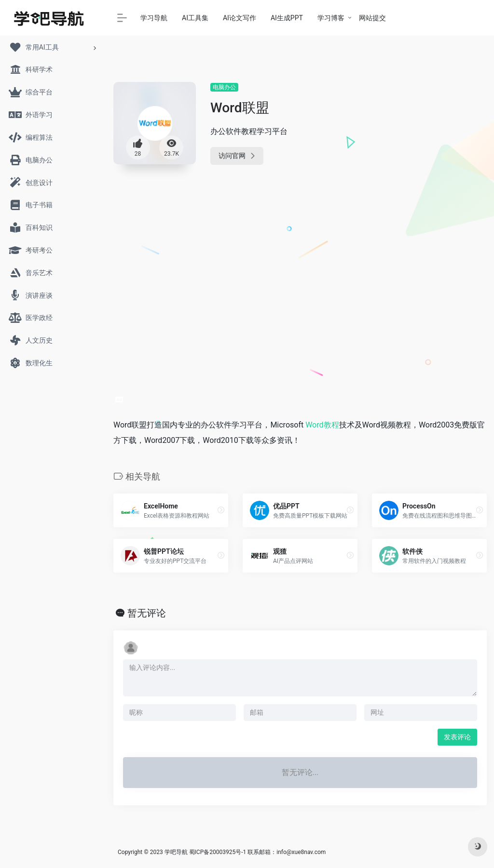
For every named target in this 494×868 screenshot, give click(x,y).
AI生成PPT (287, 18)
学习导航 (154, 18)
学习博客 (331, 18)
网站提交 (372, 18)
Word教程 (322, 425)
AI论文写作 (240, 18)
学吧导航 (176, 852)
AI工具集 (195, 18)
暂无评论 (147, 613)
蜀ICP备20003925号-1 (218, 852)
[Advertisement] (429, 227)
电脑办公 (224, 87)
